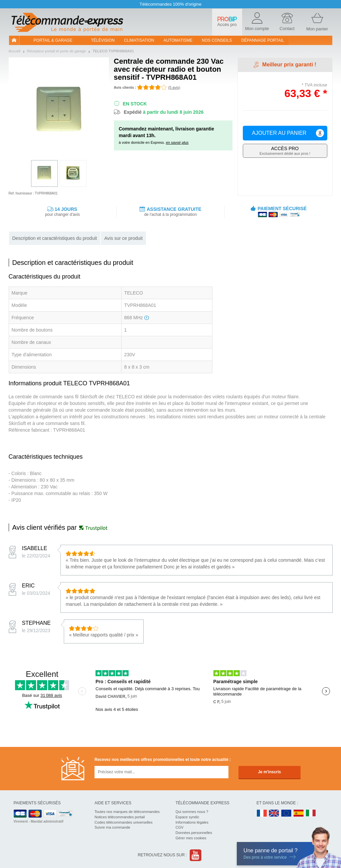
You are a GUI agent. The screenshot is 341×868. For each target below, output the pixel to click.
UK (274, 813)
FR (262, 813)
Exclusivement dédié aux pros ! (285, 151)
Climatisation (139, 40)
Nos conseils (217, 40)
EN (287, 813)
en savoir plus (177, 142)
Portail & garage (53, 40)
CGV (180, 827)
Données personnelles (194, 833)
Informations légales (192, 822)
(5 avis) (174, 87)
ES (299, 813)
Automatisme (178, 40)
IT (311, 813)
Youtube (196, 855)
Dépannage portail (263, 40)
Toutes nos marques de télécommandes (127, 812)
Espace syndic (188, 817)
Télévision (103, 40)
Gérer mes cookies (191, 838)
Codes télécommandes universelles (124, 822)
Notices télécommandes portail (120, 817)
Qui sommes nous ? (192, 812)
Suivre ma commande (112, 827)
